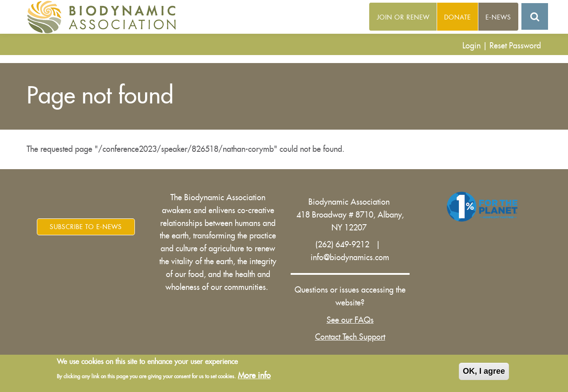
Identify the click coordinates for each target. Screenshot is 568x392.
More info (254, 376)
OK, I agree (484, 372)
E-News (498, 17)
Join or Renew (403, 17)
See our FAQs (350, 320)
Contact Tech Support (350, 337)
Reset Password (515, 46)
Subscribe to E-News (86, 227)
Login (471, 46)
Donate (458, 17)
